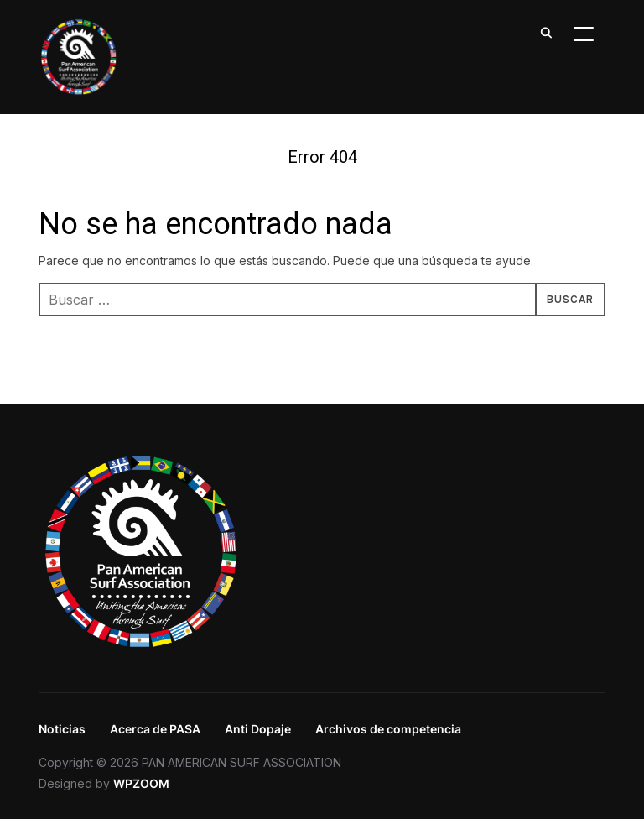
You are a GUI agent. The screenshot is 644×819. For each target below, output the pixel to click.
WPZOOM (141, 783)
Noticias (62, 729)
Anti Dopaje (258, 729)
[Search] (547, 32)
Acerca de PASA (155, 729)
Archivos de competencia (388, 729)
